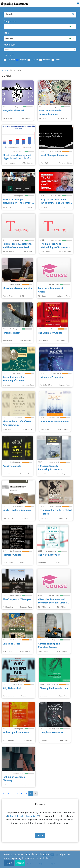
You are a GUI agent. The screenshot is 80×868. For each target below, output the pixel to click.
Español (35, 60)
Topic (6, 33)
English (23, 60)
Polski (58, 60)
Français (47, 60)
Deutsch (11, 60)
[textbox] (40, 50)
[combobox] (40, 50)
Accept (20, 863)
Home (5, 71)
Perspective (10, 21)
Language (9, 55)
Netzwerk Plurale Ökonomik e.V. (23, 816)
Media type (10, 45)
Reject (9, 863)
